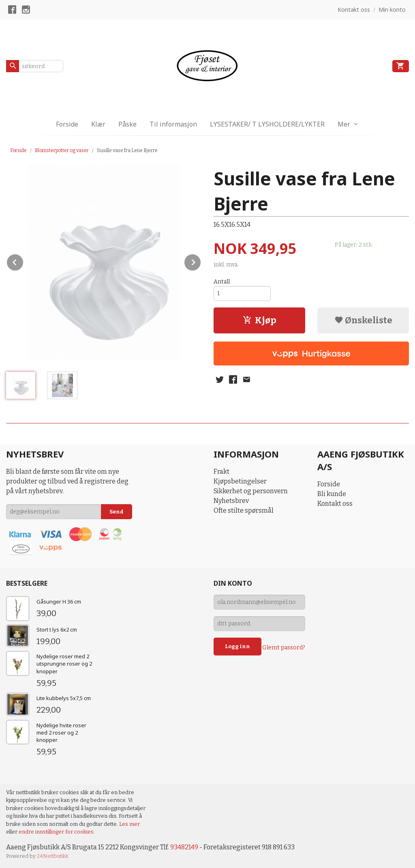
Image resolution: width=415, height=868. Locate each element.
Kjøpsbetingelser (240, 481)
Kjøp (260, 320)
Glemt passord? (284, 648)
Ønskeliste (363, 320)
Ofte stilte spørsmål (244, 510)
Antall (222, 282)
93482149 (184, 847)
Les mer (129, 824)
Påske (127, 124)
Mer (344, 124)
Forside (67, 124)
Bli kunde (332, 494)
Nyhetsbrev (231, 501)
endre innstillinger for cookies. (57, 832)
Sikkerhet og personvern (251, 491)
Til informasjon (173, 124)
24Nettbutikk (53, 856)
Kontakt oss (335, 504)
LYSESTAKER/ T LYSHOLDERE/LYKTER (267, 124)
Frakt (221, 472)
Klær (98, 124)
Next (201, 261)
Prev (24, 261)
